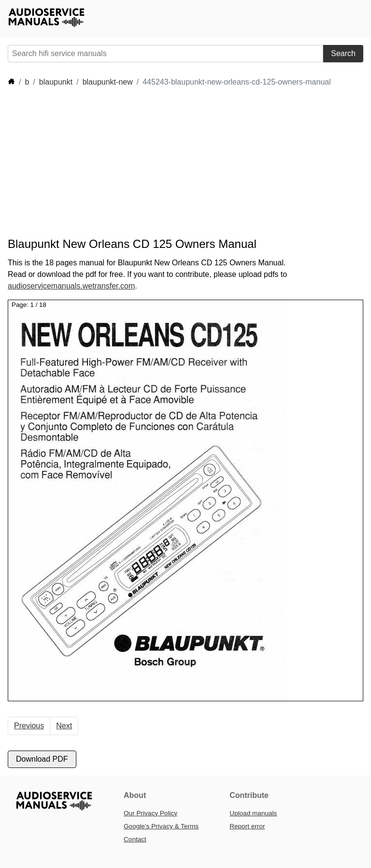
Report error (247, 826)
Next (64, 726)
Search (343, 53)
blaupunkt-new (108, 82)
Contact (135, 839)
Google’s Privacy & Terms (161, 826)
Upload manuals (253, 813)
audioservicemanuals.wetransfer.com (71, 286)
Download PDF (42, 759)
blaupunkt (56, 82)
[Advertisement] (184, 162)
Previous (29, 726)
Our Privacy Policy (150, 813)
